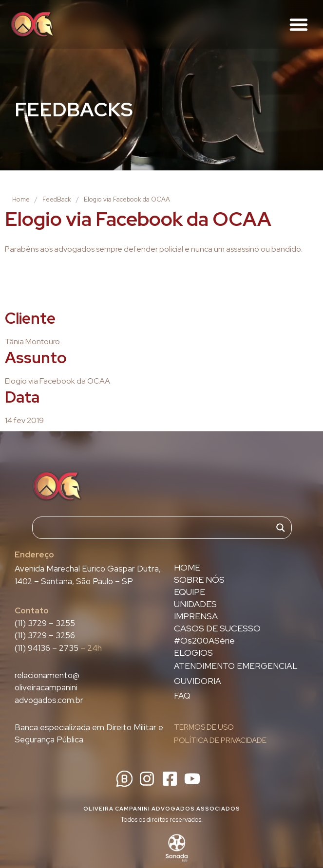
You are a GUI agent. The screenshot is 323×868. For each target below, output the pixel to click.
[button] (299, 24)
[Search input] (157, 528)
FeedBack (57, 199)
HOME (187, 568)
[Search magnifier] (281, 528)
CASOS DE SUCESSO (217, 628)
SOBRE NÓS (199, 580)
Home (21, 199)
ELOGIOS (193, 653)
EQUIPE (190, 592)
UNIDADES (195, 604)
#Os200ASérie (204, 641)
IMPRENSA (196, 616)
